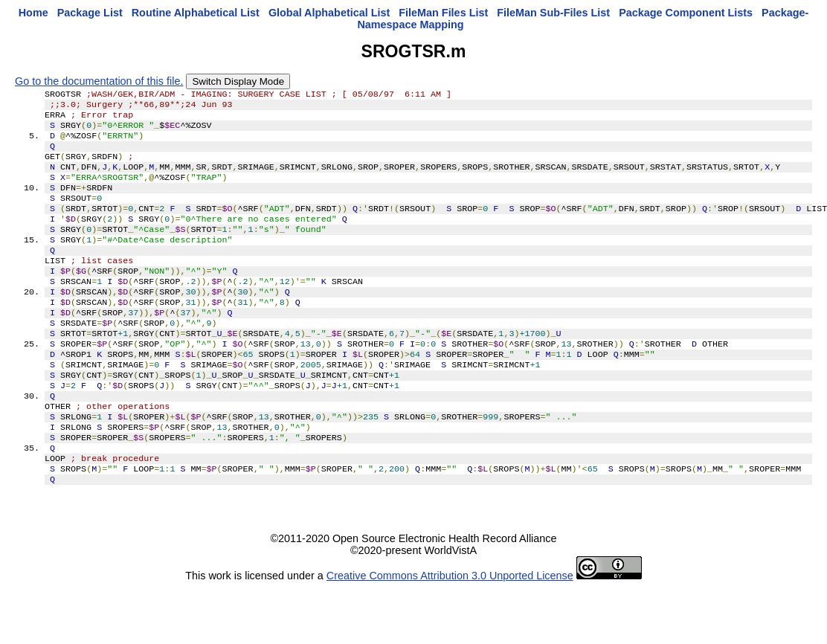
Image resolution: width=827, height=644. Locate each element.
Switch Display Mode (238, 81)
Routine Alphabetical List (196, 13)
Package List (90, 13)
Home (33, 13)
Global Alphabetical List (329, 13)
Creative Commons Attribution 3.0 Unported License (450, 632)
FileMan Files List (443, 13)
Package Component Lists (686, 13)
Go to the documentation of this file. (99, 81)
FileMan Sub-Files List (553, 13)
